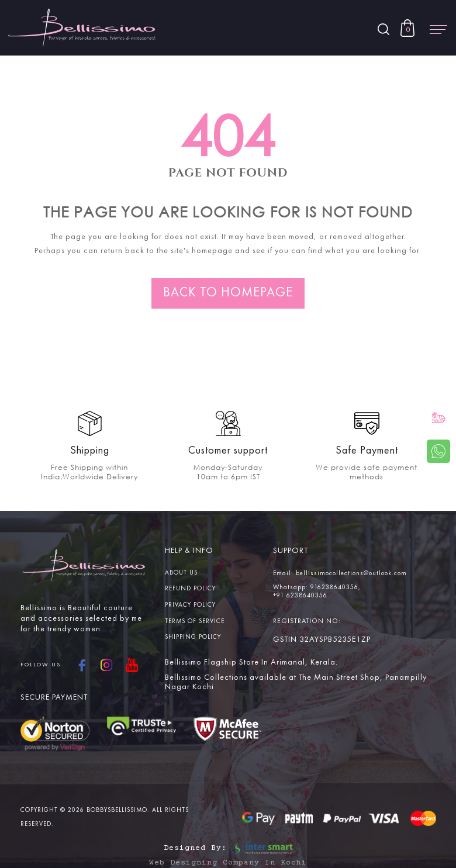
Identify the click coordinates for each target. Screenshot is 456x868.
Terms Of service (195, 622)
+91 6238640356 (300, 596)
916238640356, (336, 588)
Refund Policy (190, 589)
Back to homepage (228, 293)
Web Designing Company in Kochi (228, 863)
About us (181, 573)
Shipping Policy (193, 637)
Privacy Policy (190, 605)
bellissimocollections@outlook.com (351, 574)
